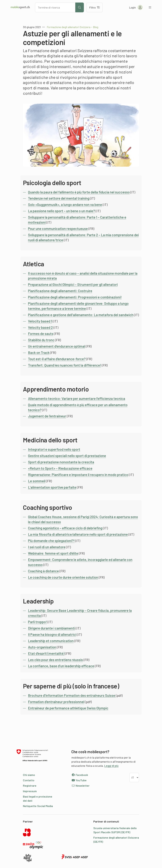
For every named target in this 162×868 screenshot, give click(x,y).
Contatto (29, 780)
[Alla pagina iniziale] (20, 7)
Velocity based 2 (40, 327)
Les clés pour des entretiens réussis (55, 660)
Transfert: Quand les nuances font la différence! (65, 365)
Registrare (30, 786)
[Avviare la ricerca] (80, 7)
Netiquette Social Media (38, 806)
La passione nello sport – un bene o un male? (61, 211)
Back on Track (39, 353)
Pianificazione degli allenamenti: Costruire (60, 291)
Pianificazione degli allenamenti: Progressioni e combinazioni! (75, 297)
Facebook (80, 775)
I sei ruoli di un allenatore (47, 547)
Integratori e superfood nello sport (54, 449)
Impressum (30, 791)
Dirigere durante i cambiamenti (51, 628)
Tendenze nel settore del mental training (59, 198)
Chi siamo (29, 775)
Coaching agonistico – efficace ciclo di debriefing (65, 528)
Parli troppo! (37, 622)
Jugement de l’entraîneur (47, 416)
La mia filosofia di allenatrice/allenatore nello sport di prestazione (78, 534)
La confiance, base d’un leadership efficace (61, 666)
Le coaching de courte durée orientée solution (63, 577)
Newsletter (80, 786)
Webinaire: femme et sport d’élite (53, 553)
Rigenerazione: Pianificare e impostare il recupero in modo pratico (78, 475)
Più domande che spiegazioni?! (51, 541)
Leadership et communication (51, 641)
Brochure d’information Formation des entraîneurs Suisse (72, 695)
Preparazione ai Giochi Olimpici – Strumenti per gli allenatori (73, 284)
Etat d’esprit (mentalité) (46, 653)
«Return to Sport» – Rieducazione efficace (60, 468)
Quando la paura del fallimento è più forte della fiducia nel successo (79, 192)
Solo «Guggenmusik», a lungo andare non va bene (65, 205)
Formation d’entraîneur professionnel (56, 702)
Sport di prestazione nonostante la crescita (61, 462)
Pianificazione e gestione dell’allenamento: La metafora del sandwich (81, 315)
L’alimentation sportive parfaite (52, 487)
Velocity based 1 (40, 321)
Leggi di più (111, 766)
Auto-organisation (42, 647)
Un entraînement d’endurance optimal (57, 346)
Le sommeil (37, 481)
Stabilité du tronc (41, 340)
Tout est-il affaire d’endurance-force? (57, 359)
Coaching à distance (43, 571)
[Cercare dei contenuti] (55, 7)
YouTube (79, 780)
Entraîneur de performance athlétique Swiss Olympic (68, 708)
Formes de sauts (41, 334)
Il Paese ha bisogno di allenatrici (52, 634)
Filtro (95, 7)
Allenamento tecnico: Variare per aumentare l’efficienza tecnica (77, 398)
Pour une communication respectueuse (58, 229)
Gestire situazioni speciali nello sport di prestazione (67, 456)
